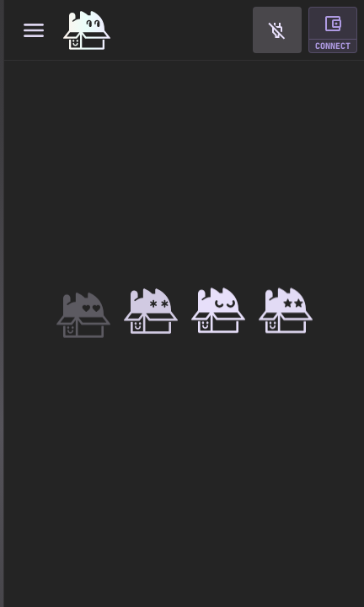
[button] (277, 30)
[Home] (87, 30)
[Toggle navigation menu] (33, 30)
